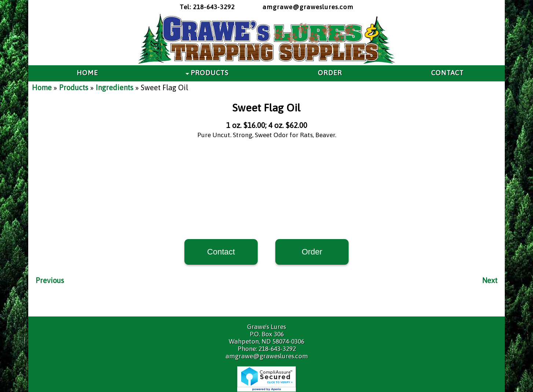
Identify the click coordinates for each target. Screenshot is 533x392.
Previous (50, 280)
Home (42, 87)
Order (312, 252)
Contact (221, 252)
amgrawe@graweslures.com (308, 7)
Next (490, 280)
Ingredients (115, 87)
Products (74, 87)
